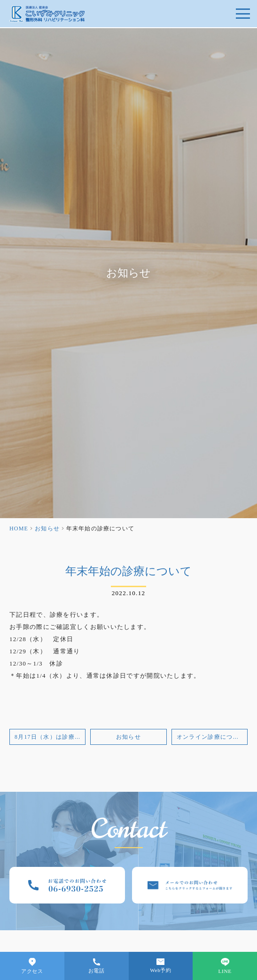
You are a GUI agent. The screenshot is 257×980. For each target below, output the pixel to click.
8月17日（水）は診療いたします (50, 737)
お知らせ (47, 528)
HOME (19, 528)
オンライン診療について (211, 737)
